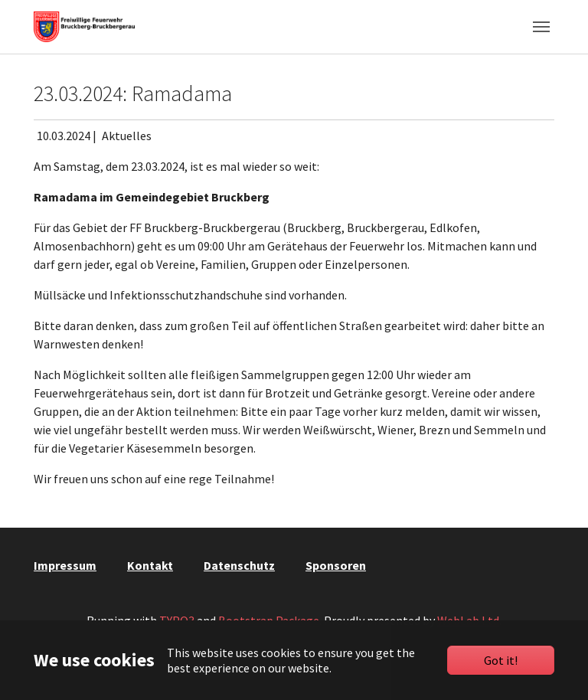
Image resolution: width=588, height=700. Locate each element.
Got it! (501, 660)
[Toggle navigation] (541, 27)
